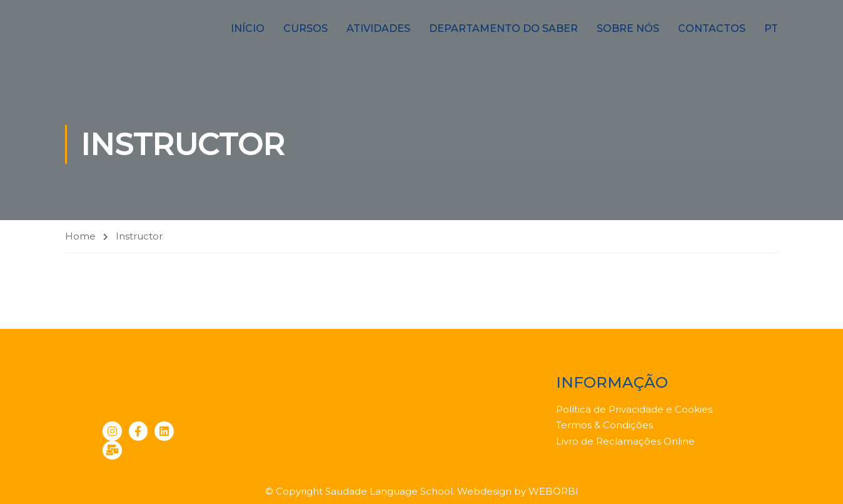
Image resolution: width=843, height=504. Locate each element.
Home (80, 236)
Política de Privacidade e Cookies (634, 409)
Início (248, 28)
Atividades (378, 28)
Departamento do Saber (503, 28)
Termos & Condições (604, 425)
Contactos (712, 28)
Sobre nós (628, 28)
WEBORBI (553, 491)
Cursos (305, 28)
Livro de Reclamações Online (625, 441)
